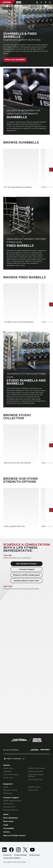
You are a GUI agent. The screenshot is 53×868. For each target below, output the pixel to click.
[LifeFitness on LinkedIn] (4, 850)
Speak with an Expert (15, 60)
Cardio (6, 787)
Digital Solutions (34, 787)
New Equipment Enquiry (27, 564)
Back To (7, 8)
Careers (7, 832)
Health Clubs (8, 768)
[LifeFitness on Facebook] (11, 850)
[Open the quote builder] (46, 2)
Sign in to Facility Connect (14, 835)
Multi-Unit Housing (11, 775)
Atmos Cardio (33, 790)
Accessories (8, 793)
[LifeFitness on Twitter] (25, 850)
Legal (6, 825)
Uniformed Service (35, 780)
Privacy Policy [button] (34, 855)
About (6, 814)
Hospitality (7, 771)
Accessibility (9, 828)
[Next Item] (51, 170)
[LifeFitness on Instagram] (18, 850)
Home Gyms (8, 778)
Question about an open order (27, 581)
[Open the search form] (41, 2)
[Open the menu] (50, 2)
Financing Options (10, 810)
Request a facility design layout (27, 575)
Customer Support (27, 569)
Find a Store (8, 821)
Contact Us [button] (8, 855)
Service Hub (8, 804)
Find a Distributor (11, 818)
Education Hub (9, 807)
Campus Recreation (36, 771)
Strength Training (10, 790)
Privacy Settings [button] (20, 855)
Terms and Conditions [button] (12, 858)
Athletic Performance (36, 768)
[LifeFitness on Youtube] (32, 850)
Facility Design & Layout (12, 801)
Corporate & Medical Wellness (36, 776)
